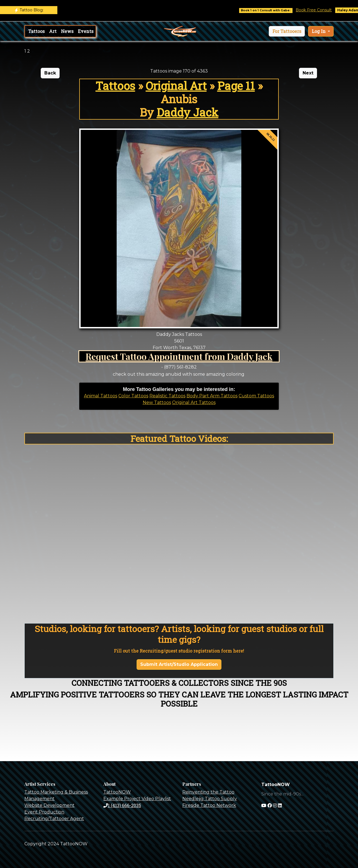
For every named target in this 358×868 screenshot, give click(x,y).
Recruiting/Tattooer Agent (54, 819)
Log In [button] (319, 31)
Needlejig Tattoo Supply (210, 799)
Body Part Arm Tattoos (212, 396)
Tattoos (36, 31)
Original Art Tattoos (194, 402)
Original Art (176, 86)
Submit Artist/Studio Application (179, 664)
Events (86, 31)
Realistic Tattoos (167, 396)
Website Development (49, 805)
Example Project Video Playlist (137, 799)
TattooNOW (117, 792)
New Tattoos (157, 402)
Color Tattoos (133, 396)
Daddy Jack (187, 112)
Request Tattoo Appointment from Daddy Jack (179, 356)
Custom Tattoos (256, 396)
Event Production (44, 812)
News (67, 31)
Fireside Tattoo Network (209, 805)
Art (53, 31)
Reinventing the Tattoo (208, 792)
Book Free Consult (319, 10)
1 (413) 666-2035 (122, 805)
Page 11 (236, 86)
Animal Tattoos (101, 396)
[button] (287, 31)
